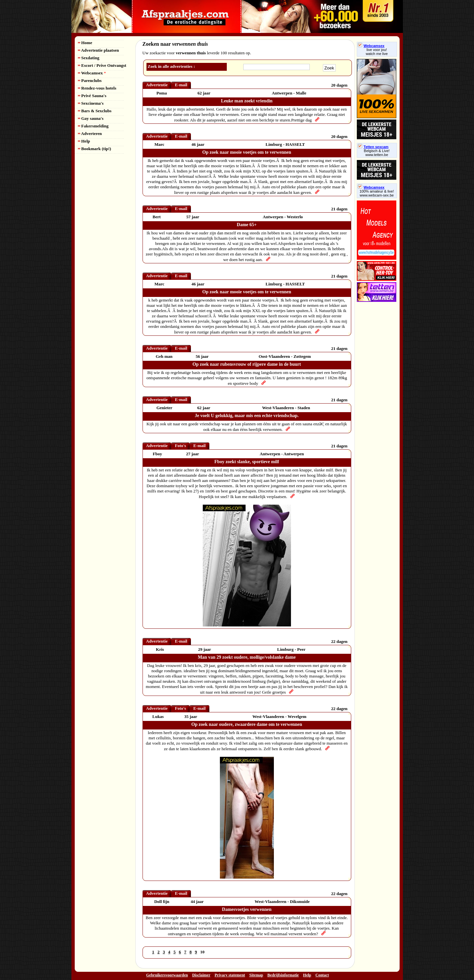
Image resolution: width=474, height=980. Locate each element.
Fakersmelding (93, 126)
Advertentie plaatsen (99, 50)
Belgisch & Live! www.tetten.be (377, 153)
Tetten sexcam (373, 147)
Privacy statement (230, 975)
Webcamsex (92, 73)
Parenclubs (90, 80)
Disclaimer (201, 975)
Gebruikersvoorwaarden (167, 975)
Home (85, 43)
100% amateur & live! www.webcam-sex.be (377, 193)
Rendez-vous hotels (97, 88)
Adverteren (90, 133)
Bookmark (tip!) (95, 149)
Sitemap (256, 975)
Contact (322, 975)
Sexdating (89, 58)
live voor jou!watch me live (377, 52)
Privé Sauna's (92, 96)
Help (84, 141)
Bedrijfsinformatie (283, 975)
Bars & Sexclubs (95, 111)
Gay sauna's (91, 118)
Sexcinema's (91, 103)
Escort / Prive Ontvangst (102, 65)
